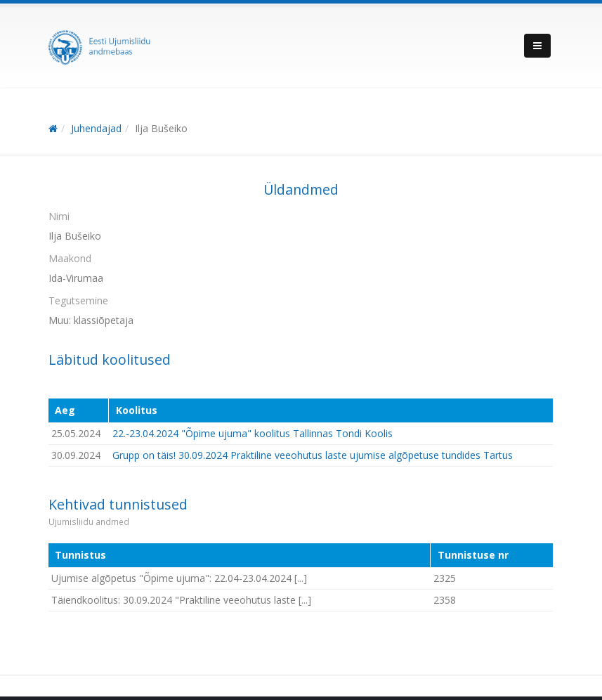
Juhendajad (96, 128)
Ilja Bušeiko (161, 128)
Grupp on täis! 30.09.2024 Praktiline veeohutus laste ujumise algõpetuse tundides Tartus (313, 455)
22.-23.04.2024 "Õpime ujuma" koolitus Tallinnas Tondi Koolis (253, 433)
